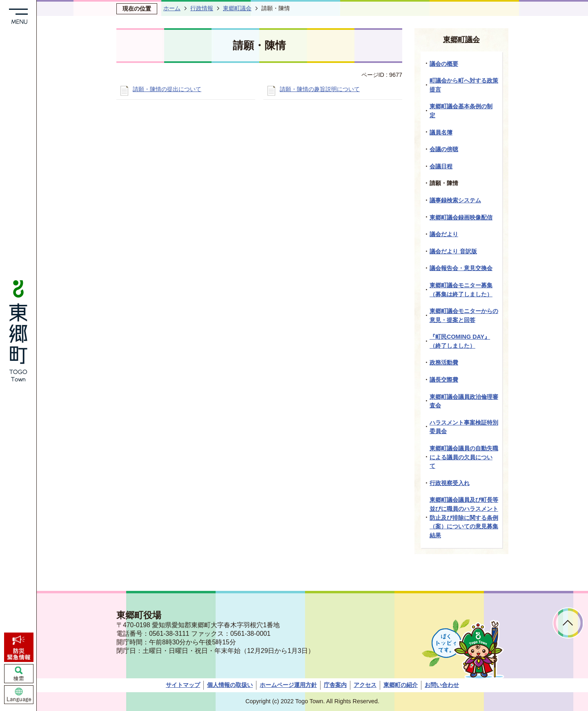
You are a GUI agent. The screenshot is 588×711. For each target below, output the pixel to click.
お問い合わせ (442, 685)
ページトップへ (568, 623)
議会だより (444, 234)
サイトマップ (183, 685)
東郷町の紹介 (401, 685)
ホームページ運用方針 (288, 685)
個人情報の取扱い (230, 685)
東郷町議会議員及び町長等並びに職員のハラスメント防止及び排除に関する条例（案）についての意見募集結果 (464, 517)
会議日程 (441, 166)
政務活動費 (444, 362)
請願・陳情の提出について (167, 89)
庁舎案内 (335, 685)
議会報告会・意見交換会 (461, 268)
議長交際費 (444, 380)
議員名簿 (441, 132)
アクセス (365, 685)
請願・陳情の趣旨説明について (320, 89)
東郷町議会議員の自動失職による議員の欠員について (464, 457)
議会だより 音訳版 (453, 251)
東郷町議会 (237, 8)
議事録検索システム (455, 200)
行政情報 (202, 8)
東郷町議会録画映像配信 (461, 217)
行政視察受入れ (450, 483)
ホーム (172, 8)
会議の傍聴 (444, 149)
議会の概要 (444, 64)
